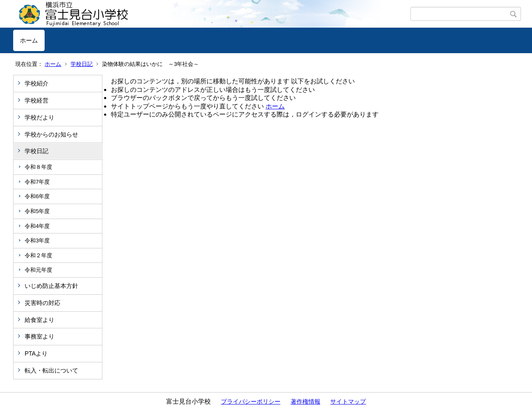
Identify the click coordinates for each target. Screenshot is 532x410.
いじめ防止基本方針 (51, 286)
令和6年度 (37, 196)
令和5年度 (37, 211)
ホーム (29, 40)
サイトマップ (348, 401)
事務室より (40, 336)
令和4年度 (37, 226)
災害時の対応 (42, 303)
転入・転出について (51, 370)
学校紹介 (37, 83)
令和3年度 (37, 241)
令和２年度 (38, 255)
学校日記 (82, 64)
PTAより (36, 353)
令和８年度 (38, 167)
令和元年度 (38, 270)
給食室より (40, 320)
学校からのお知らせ (51, 134)
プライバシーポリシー (251, 401)
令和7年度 (37, 182)
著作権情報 (306, 401)
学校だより (40, 117)
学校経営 (37, 100)
